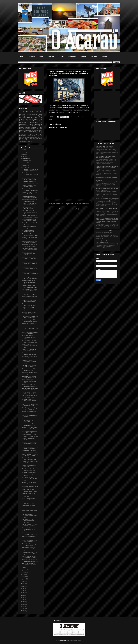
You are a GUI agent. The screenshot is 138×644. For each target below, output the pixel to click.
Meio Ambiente (32, 121)
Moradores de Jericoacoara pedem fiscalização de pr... (30, 459)
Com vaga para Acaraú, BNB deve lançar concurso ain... (30, 204)
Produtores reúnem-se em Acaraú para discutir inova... (30, 451)
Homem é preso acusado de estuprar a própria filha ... (29, 428)
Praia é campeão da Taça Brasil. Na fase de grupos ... (30, 197)
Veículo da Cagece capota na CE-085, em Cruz (30, 432)
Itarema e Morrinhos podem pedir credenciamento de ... (30, 220)
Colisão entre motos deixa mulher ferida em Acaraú (29, 305)
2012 (23, 604)
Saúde (40, 118)
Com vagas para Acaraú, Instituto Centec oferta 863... (30, 278)
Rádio (41, 126)
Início (22, 57)
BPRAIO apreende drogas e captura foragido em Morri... (30, 249)
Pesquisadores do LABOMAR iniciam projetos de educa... (30, 435)
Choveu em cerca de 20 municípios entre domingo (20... (30, 346)
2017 (23, 593)
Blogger (80, 640)
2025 (23, 152)
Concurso (30, 130)
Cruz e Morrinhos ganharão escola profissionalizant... (29, 227)
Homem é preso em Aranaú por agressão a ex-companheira (29, 420)
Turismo (51, 57)
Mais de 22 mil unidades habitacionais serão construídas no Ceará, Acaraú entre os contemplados (107, 168)
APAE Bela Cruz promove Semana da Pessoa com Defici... (29, 337)
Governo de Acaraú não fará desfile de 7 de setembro (29, 242)
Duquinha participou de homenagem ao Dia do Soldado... (29, 253)
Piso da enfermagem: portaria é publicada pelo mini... (30, 396)
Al (24, 141)
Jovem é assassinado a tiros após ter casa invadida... (29, 553)
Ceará (80, 117)
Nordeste (22, 133)
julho (24, 568)
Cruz (35, 118)
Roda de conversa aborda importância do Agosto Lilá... (30, 286)
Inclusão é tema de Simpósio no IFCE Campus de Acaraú (30, 216)
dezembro (25, 158)
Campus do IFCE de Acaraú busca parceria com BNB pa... (29, 443)
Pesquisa (36, 130)
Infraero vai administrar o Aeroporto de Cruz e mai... (30, 499)
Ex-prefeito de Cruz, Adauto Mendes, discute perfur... (29, 301)
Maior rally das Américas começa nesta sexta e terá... (30, 534)
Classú (83, 57)
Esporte (40, 116)
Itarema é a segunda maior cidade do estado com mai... (30, 557)
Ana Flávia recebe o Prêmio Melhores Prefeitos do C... (30, 208)
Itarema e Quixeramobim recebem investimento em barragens (104, 242)
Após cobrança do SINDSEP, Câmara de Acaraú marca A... (30, 268)
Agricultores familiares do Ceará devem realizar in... (30, 564)
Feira (39, 137)
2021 (23, 584)
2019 (23, 588)
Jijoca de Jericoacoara (30, 116)
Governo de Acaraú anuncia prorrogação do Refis (29, 503)
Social (41, 121)
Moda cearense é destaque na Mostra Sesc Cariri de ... (30, 317)
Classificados (23, 136)
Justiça (35, 119)
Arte (41, 137)
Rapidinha (26, 140)
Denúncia (32, 140)
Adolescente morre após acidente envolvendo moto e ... (30, 549)
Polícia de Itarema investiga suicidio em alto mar (29, 366)
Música (26, 130)
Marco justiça (28, 141)
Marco (31, 124)
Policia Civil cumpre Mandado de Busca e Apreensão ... (30, 525)
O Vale (61, 57)
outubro (25, 163)
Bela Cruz (39, 123)
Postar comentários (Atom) (71, 209)
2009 (23, 611)
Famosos (21, 137)
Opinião (30, 137)
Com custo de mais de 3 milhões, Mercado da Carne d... (30, 507)
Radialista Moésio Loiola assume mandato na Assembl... (28, 495)
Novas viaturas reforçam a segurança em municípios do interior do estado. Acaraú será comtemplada (107, 179)
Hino (41, 57)
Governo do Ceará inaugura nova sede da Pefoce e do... (30, 182)
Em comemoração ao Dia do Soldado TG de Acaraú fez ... (30, 263)
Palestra (30, 133)
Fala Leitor (40, 136)
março (24, 577)
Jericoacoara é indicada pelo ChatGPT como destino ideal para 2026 (107, 189)
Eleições (30, 118)
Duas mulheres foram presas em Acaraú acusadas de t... (30, 235)
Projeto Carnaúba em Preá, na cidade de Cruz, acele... (30, 455)
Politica (28, 114)
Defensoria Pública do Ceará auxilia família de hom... (30, 193)
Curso (41, 132)
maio (24, 572)
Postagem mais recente (56, 204)
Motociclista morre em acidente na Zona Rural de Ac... (30, 479)
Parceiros (72, 57)
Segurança (23, 124)
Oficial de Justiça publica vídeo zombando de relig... (30, 333)
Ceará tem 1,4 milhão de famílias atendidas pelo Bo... (30, 385)
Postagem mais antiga (82, 204)
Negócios (22, 121)
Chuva (41, 127)
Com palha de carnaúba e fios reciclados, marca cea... (30, 462)
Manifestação (39, 133)
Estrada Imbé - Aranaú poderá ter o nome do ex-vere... (30, 470)
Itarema (84, 117)
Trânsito (40, 130)
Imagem (21, 130)
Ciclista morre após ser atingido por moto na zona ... (30, 309)
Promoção (36, 138)
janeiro (24, 579)
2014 (23, 600)
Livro (36, 134)
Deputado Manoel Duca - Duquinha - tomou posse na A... (30, 174)
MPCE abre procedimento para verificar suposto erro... (30, 405)
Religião (22, 126)
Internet (34, 127)
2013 (23, 602)
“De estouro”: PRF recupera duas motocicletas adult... (29, 341)
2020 (23, 586)
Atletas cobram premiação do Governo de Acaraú (30, 200)
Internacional (28, 127)
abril (24, 574)
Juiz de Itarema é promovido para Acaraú (29, 416)
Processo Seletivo (32, 136)
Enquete (41, 140)
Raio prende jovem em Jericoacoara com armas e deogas (30, 362)
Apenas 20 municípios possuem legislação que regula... (29, 381)
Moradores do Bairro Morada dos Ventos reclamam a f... (30, 511)
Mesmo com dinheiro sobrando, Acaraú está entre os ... (30, 328)
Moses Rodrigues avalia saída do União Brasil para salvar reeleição (106, 157)
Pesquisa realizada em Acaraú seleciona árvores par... (30, 448)
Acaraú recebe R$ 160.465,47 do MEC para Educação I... (30, 393)
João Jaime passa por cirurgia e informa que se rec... (30, 409)
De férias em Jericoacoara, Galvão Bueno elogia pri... (30, 377)
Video (28, 126)
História (41, 138)
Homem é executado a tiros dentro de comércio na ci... (30, 186)
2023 (23, 156)
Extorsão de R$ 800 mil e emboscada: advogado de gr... (30, 212)
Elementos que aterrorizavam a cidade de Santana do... (30, 290)
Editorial (21, 138)
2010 (23, 609)
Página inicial (69, 204)
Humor (21, 140)
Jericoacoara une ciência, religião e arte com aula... (29, 179)
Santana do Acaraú (37, 129)
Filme (41, 134)
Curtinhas (30, 138)
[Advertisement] (69, 186)
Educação (22, 118)
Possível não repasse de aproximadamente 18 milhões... (29, 521)
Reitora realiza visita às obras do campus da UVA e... (30, 373)
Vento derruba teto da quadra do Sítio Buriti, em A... (30, 425)
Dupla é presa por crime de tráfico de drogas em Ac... (29, 490)
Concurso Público (31, 132)
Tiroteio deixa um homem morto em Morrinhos (29, 231)
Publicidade (39, 124)
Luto (38, 132)
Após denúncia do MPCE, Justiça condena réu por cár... (29, 282)
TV (38, 127)
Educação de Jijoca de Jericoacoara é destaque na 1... (30, 273)
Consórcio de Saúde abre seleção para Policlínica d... (30, 190)
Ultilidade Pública (37, 114)
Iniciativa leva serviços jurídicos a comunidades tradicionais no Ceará (105, 147)
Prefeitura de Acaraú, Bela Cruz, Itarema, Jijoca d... (29, 350)
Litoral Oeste (23, 132)
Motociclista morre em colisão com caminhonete (30, 357)
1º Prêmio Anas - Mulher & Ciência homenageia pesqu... (29, 474)
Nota (36, 140)
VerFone (94, 57)
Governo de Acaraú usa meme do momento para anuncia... (30, 170)
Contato (105, 57)
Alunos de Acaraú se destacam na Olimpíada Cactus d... (30, 313)
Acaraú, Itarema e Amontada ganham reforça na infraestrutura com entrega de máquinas (107, 199)
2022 (23, 582)
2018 (23, 591)
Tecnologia (35, 137)
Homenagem (23, 123)
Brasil (21, 116)
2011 (23, 606)
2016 (23, 595)
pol (31, 141)
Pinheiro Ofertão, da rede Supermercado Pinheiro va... (29, 529)
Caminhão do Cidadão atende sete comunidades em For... (30, 560)
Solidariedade (23, 134)
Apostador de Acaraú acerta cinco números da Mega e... (30, 537)
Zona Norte (28, 119)
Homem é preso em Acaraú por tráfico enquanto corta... (30, 483)
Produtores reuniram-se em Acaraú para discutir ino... (29, 324)
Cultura (34, 126)
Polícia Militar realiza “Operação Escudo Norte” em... (30, 516)
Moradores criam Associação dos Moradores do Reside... (30, 297)
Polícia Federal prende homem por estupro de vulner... (30, 389)
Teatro (25, 138)
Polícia (50, 119)
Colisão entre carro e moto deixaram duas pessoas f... (30, 354)
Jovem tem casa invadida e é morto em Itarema (30, 370)
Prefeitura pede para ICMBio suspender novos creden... (30, 321)
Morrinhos (22, 127)
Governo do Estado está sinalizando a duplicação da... (29, 258)
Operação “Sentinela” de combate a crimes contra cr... (29, 401)
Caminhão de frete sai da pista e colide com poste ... (30, 545)
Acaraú (32, 57)
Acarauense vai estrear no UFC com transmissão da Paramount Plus (105, 232)
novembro (25, 161)
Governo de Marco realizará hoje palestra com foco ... (29, 294)
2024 (23, 154)
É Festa (40, 119)
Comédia (21, 141)
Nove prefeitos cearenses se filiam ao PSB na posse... (30, 245)
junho (24, 570)
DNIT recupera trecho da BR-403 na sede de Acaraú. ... (30, 541)
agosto (24, 167)
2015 (23, 597)
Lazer (30, 134)
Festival (26, 137)
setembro (25, 165)
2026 (23, 150)
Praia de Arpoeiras (25, 129)
